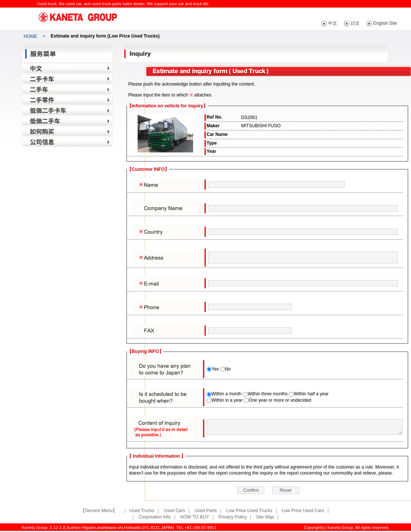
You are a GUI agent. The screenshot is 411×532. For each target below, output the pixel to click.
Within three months (268, 394)
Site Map (265, 517)
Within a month (226, 394)
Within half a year (311, 394)
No (228, 369)
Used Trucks (142, 511)
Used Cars (175, 511)
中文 (343, 23)
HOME (30, 36)
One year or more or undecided (280, 400)
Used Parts (206, 511)
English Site (395, 23)
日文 (366, 23)
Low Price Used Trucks (249, 511)
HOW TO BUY (195, 517)
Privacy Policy (233, 517)
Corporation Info (154, 517)
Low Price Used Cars (303, 511)
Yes (215, 369)
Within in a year (227, 400)
